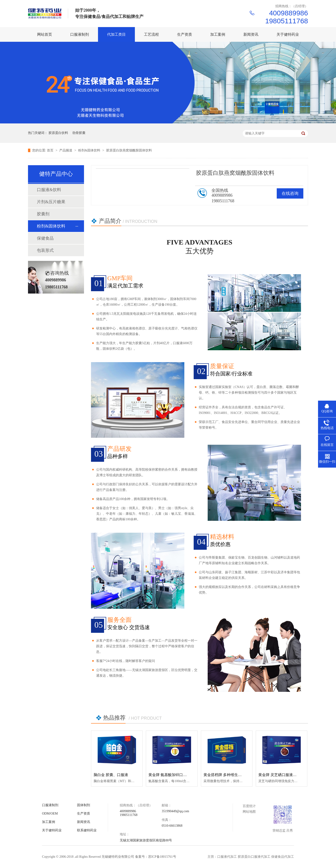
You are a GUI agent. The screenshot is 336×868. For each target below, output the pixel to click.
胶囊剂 (43, 214)
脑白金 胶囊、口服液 (111, 775)
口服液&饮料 (49, 190)
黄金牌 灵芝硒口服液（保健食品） (287, 775)
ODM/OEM (50, 814)
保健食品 (45, 238)
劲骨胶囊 (79, 133)
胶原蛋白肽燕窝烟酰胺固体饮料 (129, 150)
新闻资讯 (84, 822)
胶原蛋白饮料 (58, 133)
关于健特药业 (52, 830)
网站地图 (249, 812)
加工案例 (49, 822)
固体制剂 (84, 805)
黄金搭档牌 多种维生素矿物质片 (230, 775)
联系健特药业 (87, 830)
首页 (51, 150)
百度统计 (249, 806)
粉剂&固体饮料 (90, 150)
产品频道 (66, 150)
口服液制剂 (50, 805)
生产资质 (84, 814)
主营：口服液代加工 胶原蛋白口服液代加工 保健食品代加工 (251, 857)
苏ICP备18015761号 (162, 857)
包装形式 (45, 250)
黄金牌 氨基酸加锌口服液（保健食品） (181, 775)
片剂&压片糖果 (51, 202)
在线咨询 (290, 193)
